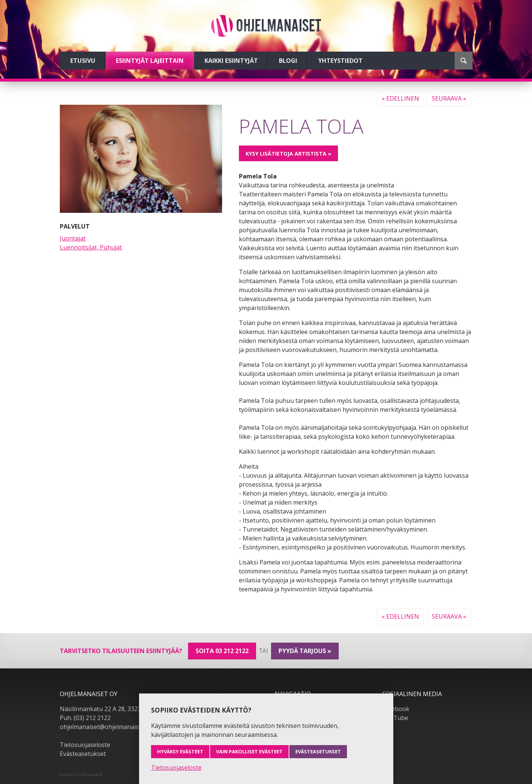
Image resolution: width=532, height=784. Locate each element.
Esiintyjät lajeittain (150, 61)
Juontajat (73, 238)
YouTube (395, 718)
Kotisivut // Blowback (81, 774)
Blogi (288, 61)
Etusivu (83, 61)
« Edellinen (400, 98)
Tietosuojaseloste (85, 745)
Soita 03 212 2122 (222, 651)
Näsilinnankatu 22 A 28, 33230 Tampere (116, 709)
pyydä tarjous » (305, 651)
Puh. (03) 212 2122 (85, 718)
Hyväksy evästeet (180, 751)
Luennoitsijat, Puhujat (91, 247)
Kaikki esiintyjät (231, 61)
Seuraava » (449, 98)
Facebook (396, 709)
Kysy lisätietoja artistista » (288, 154)
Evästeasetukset (83, 754)
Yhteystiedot (340, 61)
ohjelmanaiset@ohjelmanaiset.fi (104, 727)
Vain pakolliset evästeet (249, 751)
